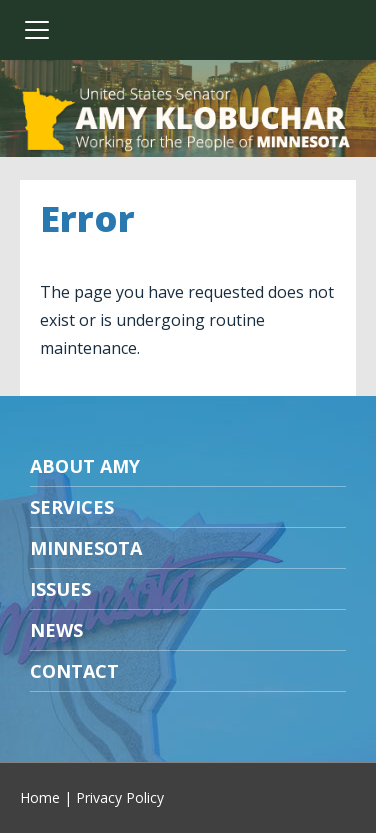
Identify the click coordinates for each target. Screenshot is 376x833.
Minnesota (86, 548)
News (56, 630)
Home (40, 797)
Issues (60, 589)
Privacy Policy (120, 797)
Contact (74, 671)
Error (87, 218)
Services (72, 507)
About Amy (85, 466)
